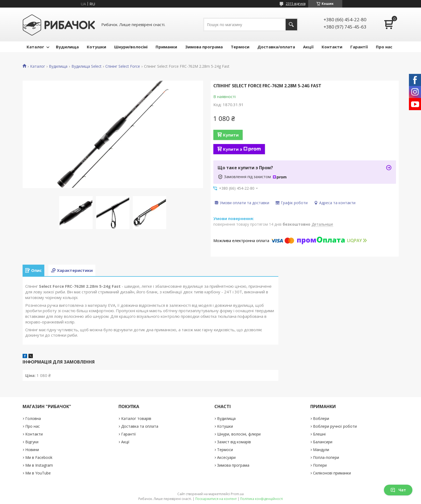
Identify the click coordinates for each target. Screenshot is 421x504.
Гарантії (359, 47)
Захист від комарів (234, 442)
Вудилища (67, 47)
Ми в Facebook (39, 457)
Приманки (166, 47)
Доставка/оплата (276, 47)
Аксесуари (226, 457)
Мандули (321, 450)
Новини (32, 450)
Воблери (321, 418)
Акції (308, 47)
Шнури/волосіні (131, 47)
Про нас (384, 47)
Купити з (242, 149)
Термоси (240, 47)
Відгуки (32, 442)
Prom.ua (237, 494)
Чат (398, 490)
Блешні (319, 434)
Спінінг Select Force (123, 66)
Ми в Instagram (39, 465)
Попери (320, 465)
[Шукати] (291, 25)
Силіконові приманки (332, 473)
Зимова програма (204, 47)
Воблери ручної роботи (335, 426)
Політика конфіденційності (262, 499)
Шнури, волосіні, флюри (239, 434)
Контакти (332, 47)
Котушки (96, 47)
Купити (231, 135)
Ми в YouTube (38, 473)
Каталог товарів (136, 418)
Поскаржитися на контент (216, 499)
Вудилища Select (87, 66)
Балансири (323, 442)
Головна (33, 418)
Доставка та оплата (140, 426)
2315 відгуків (296, 4)
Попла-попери (326, 457)
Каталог (35, 47)
